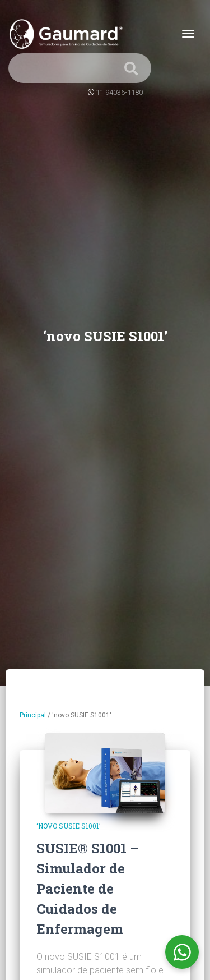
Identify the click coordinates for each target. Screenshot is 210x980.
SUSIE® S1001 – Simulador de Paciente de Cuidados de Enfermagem (88, 889)
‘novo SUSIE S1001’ (68, 826)
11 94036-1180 (119, 92)
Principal (33, 715)
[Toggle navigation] (188, 34)
